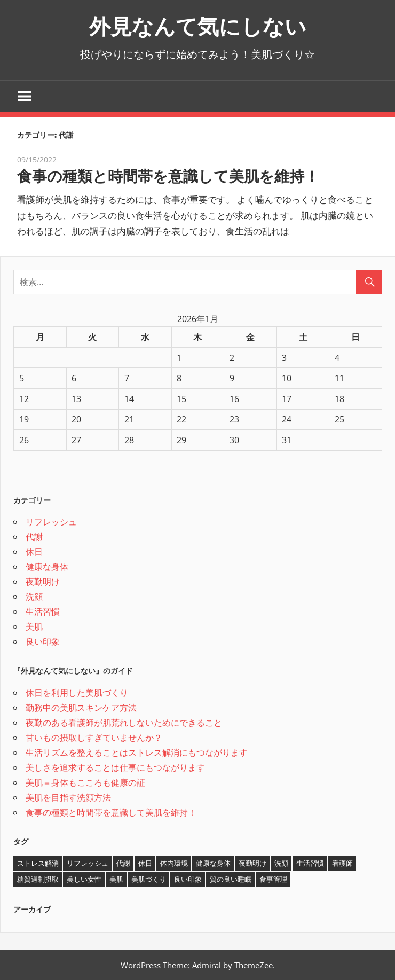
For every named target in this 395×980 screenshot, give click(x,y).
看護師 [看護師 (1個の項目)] (342, 863)
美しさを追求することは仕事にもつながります (115, 767)
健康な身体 (47, 567)
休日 (34, 552)
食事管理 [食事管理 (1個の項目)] (273, 879)
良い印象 (43, 641)
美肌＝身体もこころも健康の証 (85, 782)
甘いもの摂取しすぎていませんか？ (94, 738)
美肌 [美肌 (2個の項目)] (116, 879)
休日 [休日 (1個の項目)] (145, 863)
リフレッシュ (51, 522)
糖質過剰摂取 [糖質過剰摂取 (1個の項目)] (38, 879)
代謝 (34, 537)
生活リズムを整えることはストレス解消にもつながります (137, 752)
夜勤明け (43, 582)
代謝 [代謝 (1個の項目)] (123, 863)
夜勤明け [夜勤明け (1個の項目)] (252, 863)
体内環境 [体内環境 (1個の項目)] (174, 863)
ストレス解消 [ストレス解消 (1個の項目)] (38, 863)
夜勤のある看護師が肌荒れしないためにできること (124, 723)
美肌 (34, 626)
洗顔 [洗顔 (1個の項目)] (281, 863)
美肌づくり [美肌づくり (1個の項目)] (149, 879)
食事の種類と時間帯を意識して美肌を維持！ (168, 176)
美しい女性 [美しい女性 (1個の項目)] (84, 879)
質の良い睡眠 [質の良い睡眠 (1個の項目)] (231, 879)
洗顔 (34, 597)
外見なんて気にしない (198, 26)
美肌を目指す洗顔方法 (68, 797)
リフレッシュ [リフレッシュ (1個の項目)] (88, 863)
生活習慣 (43, 611)
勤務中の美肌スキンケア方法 (81, 708)
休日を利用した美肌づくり (77, 693)
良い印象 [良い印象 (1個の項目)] (188, 879)
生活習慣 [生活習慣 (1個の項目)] (310, 863)
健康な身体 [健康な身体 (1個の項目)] (213, 863)
